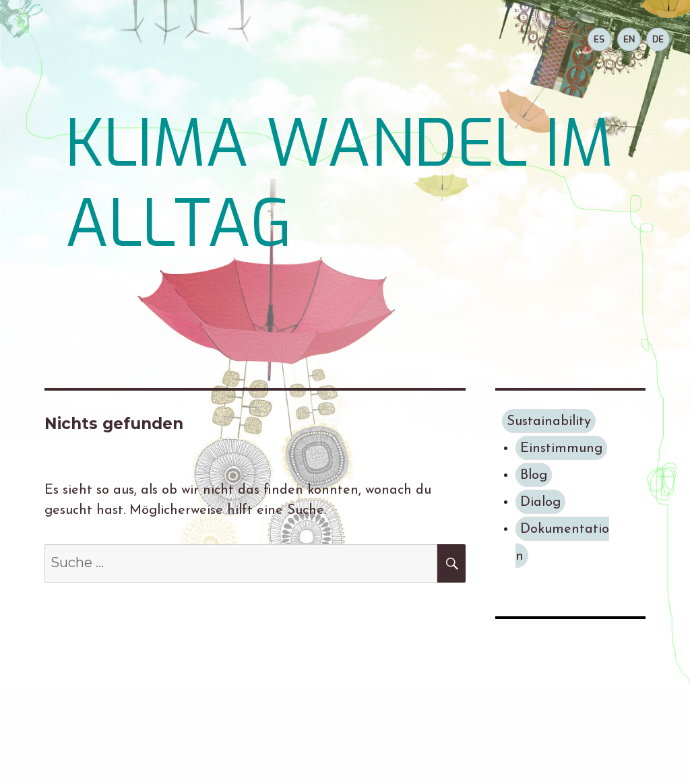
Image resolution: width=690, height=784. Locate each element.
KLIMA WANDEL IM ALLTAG (339, 184)
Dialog (540, 502)
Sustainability (549, 422)
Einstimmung (561, 449)
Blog (534, 476)
